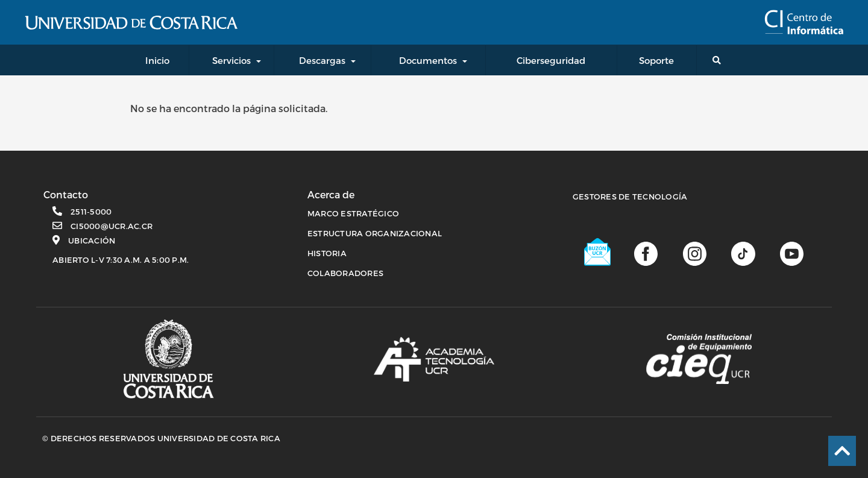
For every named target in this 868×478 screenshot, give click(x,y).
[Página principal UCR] (169, 359)
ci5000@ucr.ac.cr (112, 226)
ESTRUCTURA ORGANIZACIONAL (375, 233)
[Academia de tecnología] (434, 359)
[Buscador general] (719, 60)
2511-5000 (91, 212)
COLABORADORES (345, 273)
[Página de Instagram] (695, 253)
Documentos (428, 60)
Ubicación (92, 241)
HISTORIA (327, 253)
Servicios (231, 60)
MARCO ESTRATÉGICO (353, 213)
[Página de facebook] (646, 253)
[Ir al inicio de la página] (842, 451)
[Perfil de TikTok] (743, 253)
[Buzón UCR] (598, 252)
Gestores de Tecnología (630, 197)
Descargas (322, 60)
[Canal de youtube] (792, 253)
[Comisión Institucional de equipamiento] (699, 359)
